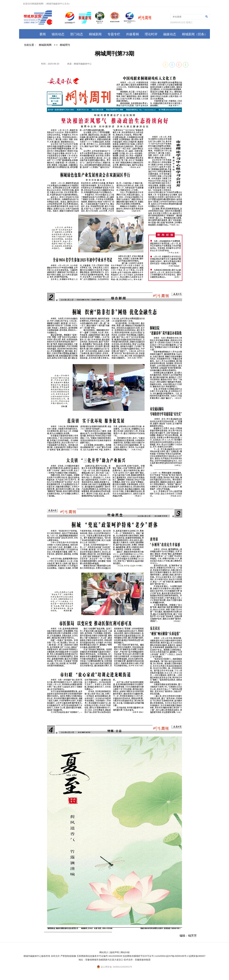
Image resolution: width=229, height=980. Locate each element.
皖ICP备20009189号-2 (177, 956)
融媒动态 (170, 34)
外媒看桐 (132, 34)
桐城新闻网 (45, 45)
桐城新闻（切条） (195, 34)
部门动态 (77, 34)
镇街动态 (58, 34)
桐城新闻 (95, 34)
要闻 (43, 34)
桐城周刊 (65, 45)
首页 (28, 34)
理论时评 (151, 34)
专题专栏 (114, 34)
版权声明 (114, 952)
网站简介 (104, 952)
